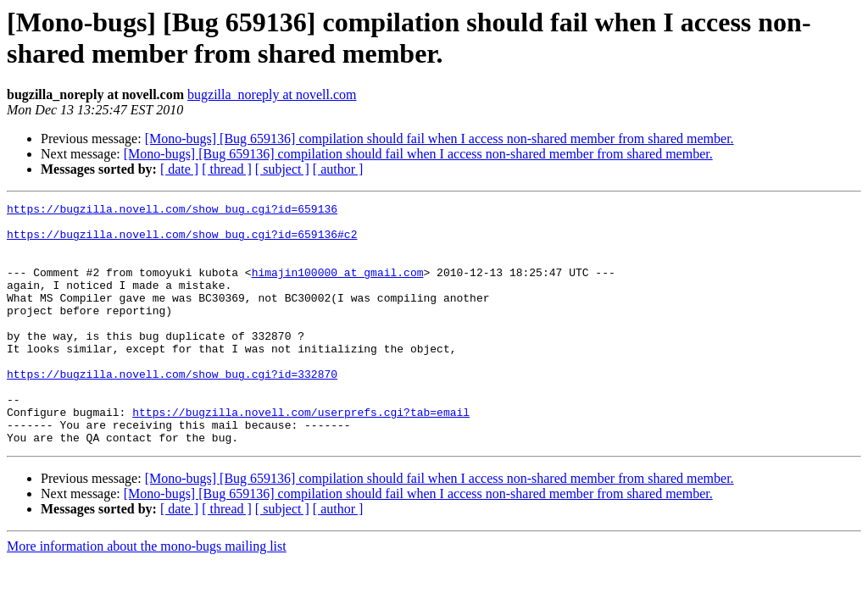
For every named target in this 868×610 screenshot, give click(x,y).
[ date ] (179, 169)
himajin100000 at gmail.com (338, 287)
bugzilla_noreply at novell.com (272, 94)
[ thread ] (227, 169)
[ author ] (338, 169)
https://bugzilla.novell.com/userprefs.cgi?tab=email (301, 455)
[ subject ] (282, 169)
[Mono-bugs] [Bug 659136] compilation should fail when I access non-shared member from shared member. (440, 139)
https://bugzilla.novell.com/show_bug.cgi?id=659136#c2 (182, 241)
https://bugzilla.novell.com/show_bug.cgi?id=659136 (172, 211)
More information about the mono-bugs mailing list (147, 594)
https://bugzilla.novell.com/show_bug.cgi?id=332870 (172, 409)
